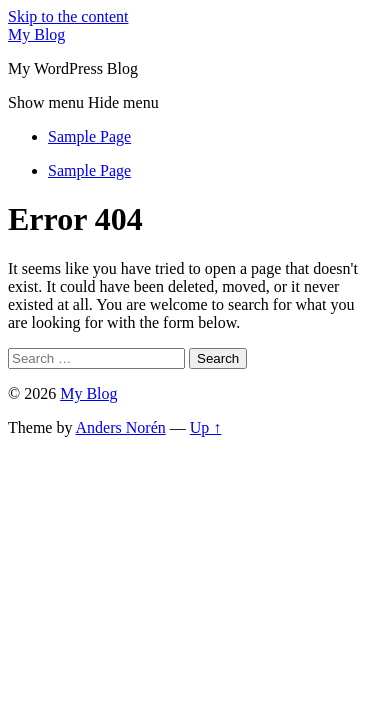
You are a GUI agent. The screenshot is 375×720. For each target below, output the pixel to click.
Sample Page (89, 136)
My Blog (36, 34)
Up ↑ (206, 427)
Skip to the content (68, 16)
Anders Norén (121, 427)
